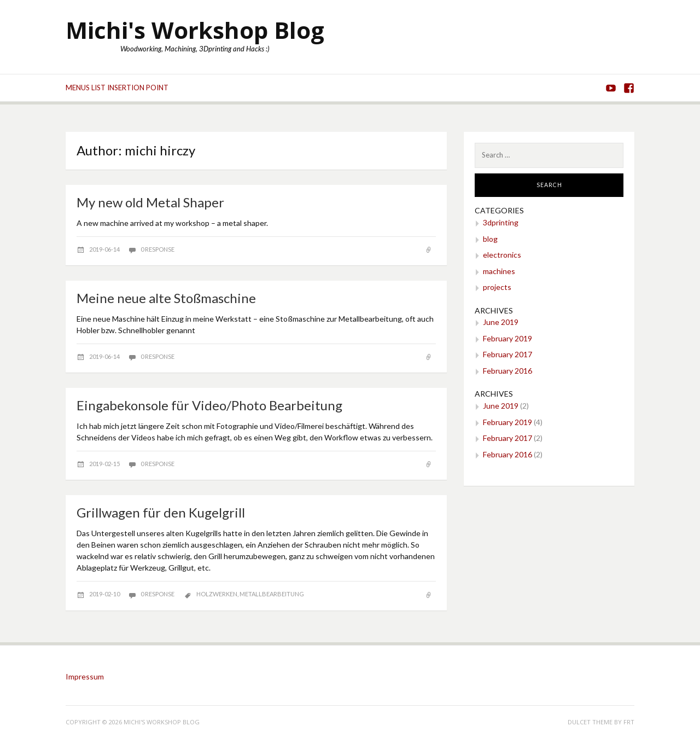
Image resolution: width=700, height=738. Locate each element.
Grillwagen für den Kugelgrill (161, 512)
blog (490, 239)
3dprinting (501, 222)
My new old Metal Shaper (150, 202)
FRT (629, 722)
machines (499, 271)
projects (497, 287)
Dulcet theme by (596, 722)
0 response (157, 249)
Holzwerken (217, 594)
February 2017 (507, 354)
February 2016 (507, 371)
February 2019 (507, 338)
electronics (502, 255)
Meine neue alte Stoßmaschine (166, 298)
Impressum (85, 676)
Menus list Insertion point (117, 88)
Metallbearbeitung (272, 594)
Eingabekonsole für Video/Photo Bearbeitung (209, 405)
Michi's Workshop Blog (195, 30)
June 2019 (501, 322)
